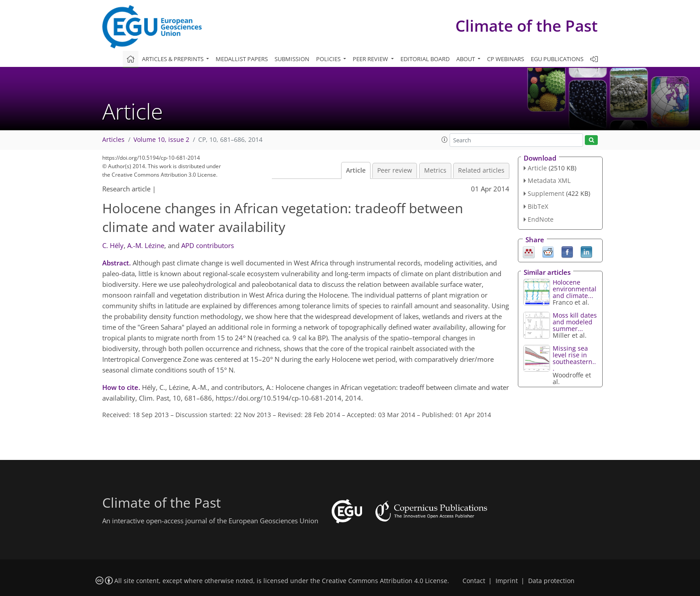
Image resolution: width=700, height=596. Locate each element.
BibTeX (538, 206)
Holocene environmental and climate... (575, 289)
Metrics (435, 170)
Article (356, 170)
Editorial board (425, 59)
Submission (292, 59)
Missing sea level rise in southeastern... (574, 358)
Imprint (507, 581)
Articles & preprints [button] (173, 59)
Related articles (481, 170)
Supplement (546, 193)
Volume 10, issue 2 (161, 140)
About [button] (466, 59)
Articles (113, 140)
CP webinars (506, 59)
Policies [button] (329, 59)
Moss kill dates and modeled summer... (575, 322)
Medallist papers (242, 59)
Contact (474, 581)
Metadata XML (549, 180)
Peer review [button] (371, 59)
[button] (445, 140)
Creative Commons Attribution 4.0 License (385, 581)
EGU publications (557, 59)
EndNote (541, 219)
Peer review (395, 170)
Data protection (551, 581)
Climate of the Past (527, 26)
